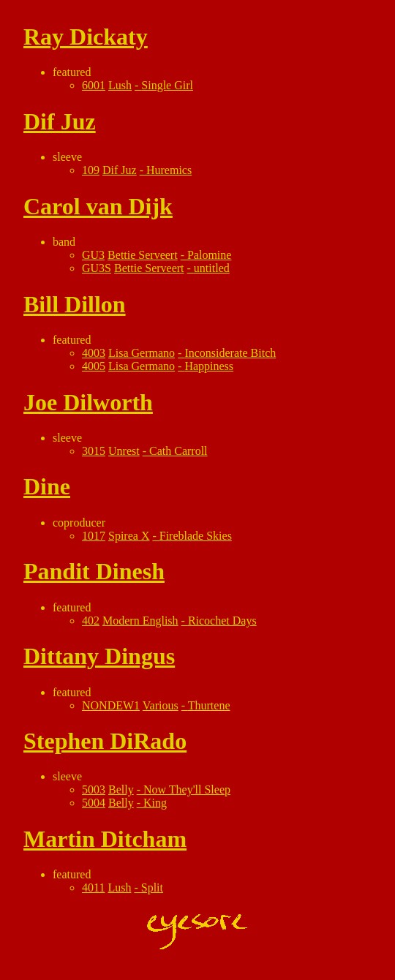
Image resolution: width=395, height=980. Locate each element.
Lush (120, 85)
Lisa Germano (142, 353)
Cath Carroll (178, 451)
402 (91, 621)
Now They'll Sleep (187, 789)
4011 (93, 887)
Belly (121, 789)
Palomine (209, 255)
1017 (94, 536)
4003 (94, 353)
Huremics (169, 170)
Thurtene (209, 705)
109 (91, 170)
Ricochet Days (222, 621)
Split (152, 887)
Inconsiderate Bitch (230, 353)
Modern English (140, 621)
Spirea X (129, 536)
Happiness (209, 366)
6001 (94, 85)
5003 (94, 789)
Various (161, 705)
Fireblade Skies (196, 536)
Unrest (124, 451)
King (155, 803)
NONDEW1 (111, 705)
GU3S (97, 268)
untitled (212, 268)
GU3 (93, 255)
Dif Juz (120, 170)
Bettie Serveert (143, 255)
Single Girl (167, 85)
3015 (94, 451)
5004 (94, 803)
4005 (94, 366)
